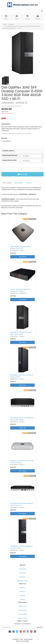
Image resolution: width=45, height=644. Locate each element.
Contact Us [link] (22, 592)
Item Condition (7, 183)
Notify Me (22, 174)
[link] (14, 632)
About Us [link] (22, 588)
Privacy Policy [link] (22, 610)
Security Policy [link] (22, 614)
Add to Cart (23, 385)
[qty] (22, 169)
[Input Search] (21, 11)
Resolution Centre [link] (22, 581)
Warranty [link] (22, 596)
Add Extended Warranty (10, 155)
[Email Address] (18, 627)
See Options (22, 257)
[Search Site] (42, 11)
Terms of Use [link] (22, 606)
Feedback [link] (22, 577)
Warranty (29, 183)
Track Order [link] (22, 573)
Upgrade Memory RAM (9, 160)
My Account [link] (22, 569)
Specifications (19, 183)
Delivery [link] (23, 600)
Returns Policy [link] (22, 618)
